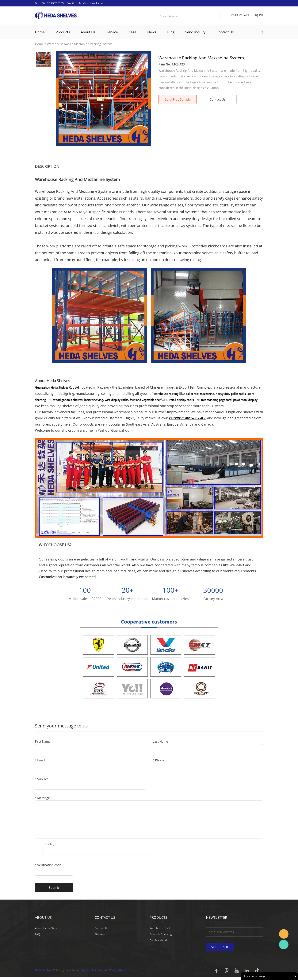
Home (40, 32)
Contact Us (225, 32)
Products (63, 32)
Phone (159, 761)
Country (48, 844)
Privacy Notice (118, 970)
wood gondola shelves (68, 400)
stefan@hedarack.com (89, 3)
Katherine (284, 945)
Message (42, 798)
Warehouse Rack (59, 44)
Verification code (48, 865)
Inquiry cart (240, 15)
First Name (43, 742)
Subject (41, 779)
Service (112, 32)
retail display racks (181, 400)
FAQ (38, 934)
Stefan (284, 934)
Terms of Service (92, 970)
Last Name (160, 742)
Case (132, 32)
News (152, 32)
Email (40, 761)
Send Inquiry (195, 32)
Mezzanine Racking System (93, 44)
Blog (171, 32)
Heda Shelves (44, 970)
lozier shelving (94, 400)
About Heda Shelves (48, 928)
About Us (88, 32)
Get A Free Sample (178, 99)
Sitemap (100, 934)
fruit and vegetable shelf (146, 400)
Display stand (158, 940)
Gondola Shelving (161, 934)
